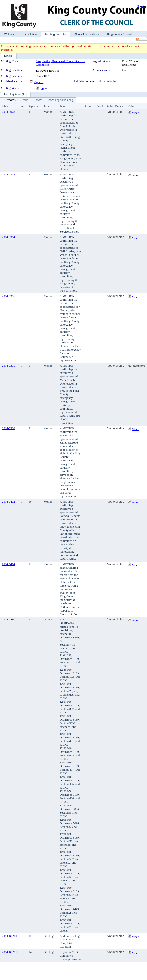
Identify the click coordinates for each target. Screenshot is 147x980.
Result (100, 106)
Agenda (39, 82)
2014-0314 (8, 237)
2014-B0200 (9, 936)
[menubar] (38, 100)
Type (47, 106)
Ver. (23, 106)
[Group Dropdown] (25, 100)
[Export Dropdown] (38, 100)
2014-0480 (8, 619)
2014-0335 (8, 366)
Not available (107, 81)
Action (88, 106)
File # (5, 106)
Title (62, 106)
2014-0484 (8, 564)
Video (44, 89)
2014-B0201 (9, 952)
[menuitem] (9, 100)
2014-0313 (8, 174)
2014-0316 (8, 296)
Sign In (142, 6)
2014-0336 (8, 428)
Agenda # (34, 106)
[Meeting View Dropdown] (60, 100)
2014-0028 (8, 112)
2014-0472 (8, 502)
